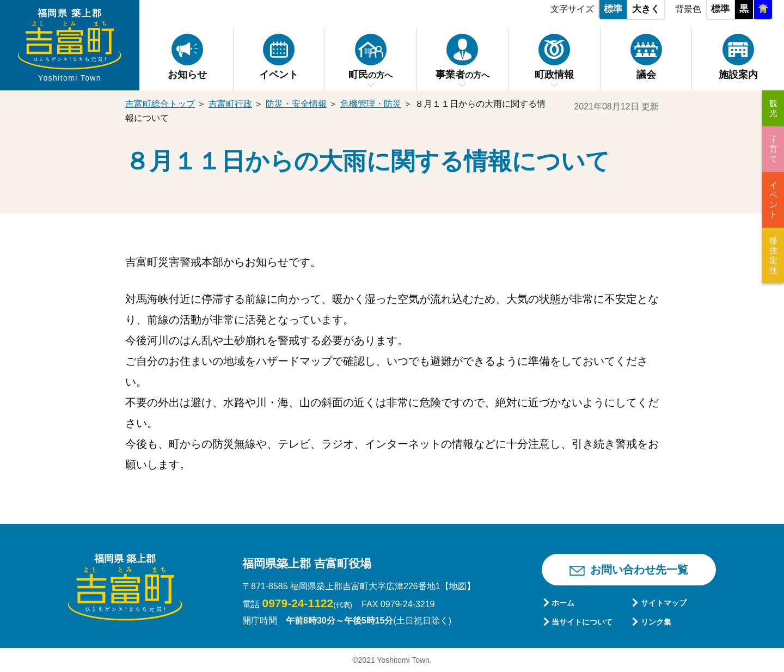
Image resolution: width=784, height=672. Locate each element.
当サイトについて (582, 622)
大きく (646, 9)
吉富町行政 (230, 104)
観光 (773, 108)
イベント (773, 200)
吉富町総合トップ (160, 104)
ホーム (563, 603)
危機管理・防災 (371, 104)
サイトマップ (664, 603)
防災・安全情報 (296, 104)
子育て (773, 149)
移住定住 (773, 255)
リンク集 (656, 622)
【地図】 (458, 586)
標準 (613, 9)
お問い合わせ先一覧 (639, 570)
